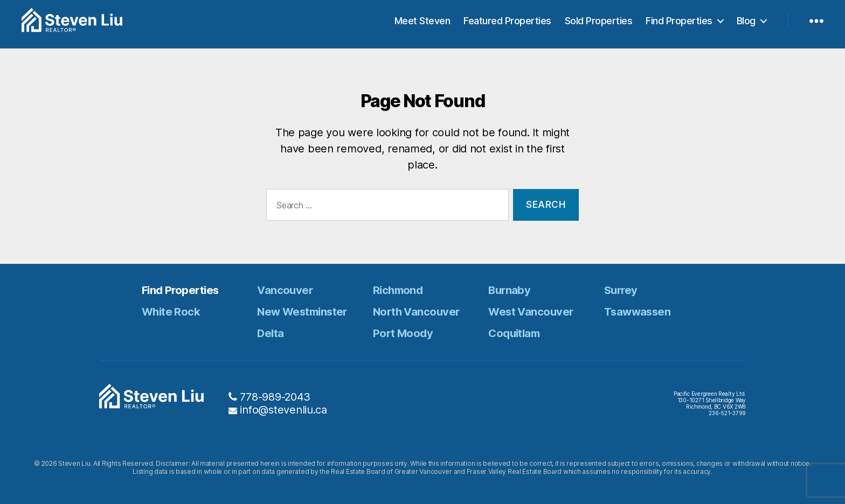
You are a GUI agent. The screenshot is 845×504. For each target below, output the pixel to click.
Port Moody (403, 333)
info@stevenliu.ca (283, 410)
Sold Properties (599, 24)
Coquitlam (514, 333)
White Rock (171, 312)
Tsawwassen (637, 312)
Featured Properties (507, 24)
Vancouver (285, 290)
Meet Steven (422, 24)
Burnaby (509, 290)
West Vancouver (531, 312)
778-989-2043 (275, 397)
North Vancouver (416, 312)
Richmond (398, 290)
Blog (746, 24)
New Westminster (302, 312)
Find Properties (679, 24)
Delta (270, 333)
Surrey (621, 290)
